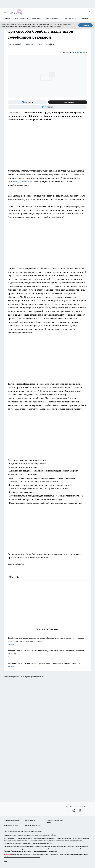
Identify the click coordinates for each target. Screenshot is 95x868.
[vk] (11, 577)
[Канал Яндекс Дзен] (68, 102)
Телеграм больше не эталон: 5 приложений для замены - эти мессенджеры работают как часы (47, 654)
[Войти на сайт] (89, 12)
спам (39, 44)
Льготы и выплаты (53, 18)
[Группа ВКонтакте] (27, 102)
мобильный (15, 44)
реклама (29, 44)
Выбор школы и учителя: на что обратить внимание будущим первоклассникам (47, 665)
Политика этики (31, 820)
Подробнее (53, 851)
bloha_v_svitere (20, 181)
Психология (37, 18)
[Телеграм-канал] (47, 107)
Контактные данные (11, 825)
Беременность (86, 18)
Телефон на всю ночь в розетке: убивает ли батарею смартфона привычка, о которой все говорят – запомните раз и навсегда (47, 641)
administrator (80, 52)
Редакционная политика (33, 825)
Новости (7, 18)
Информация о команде (12, 820)
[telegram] (19, 577)
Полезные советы (21, 18)
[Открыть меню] (5, 12)
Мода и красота (70, 18)
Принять (85, 25)
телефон (50, 44)
